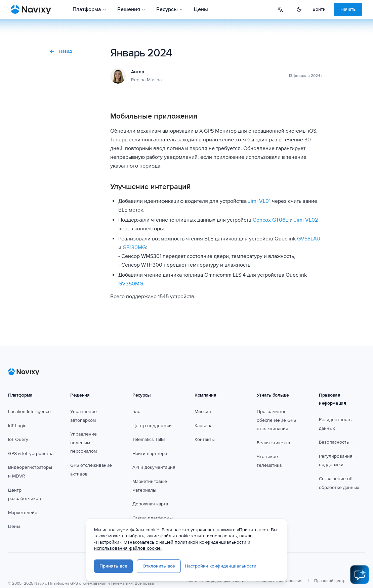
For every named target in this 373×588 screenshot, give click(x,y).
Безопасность (334, 442)
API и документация (154, 467)
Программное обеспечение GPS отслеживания (276, 420)
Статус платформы (153, 518)
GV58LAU (309, 239)
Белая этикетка (273, 443)
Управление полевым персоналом (84, 443)
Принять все (113, 566)
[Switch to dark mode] (299, 9)
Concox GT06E (271, 220)
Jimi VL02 (306, 220)
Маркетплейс (23, 513)
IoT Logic (17, 426)
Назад (61, 51)
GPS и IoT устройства (31, 454)
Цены (201, 9)
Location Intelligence (29, 412)
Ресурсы (170, 9)
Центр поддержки (152, 426)
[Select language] (280, 9)
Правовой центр (330, 581)
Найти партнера (150, 454)
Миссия (203, 412)
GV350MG (131, 284)
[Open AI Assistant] (360, 575)
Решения (131, 9)
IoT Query (18, 439)
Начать (348, 9)
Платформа (90, 9)
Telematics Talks (149, 439)
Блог (137, 412)
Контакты (205, 439)
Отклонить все (159, 566)
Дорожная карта (150, 504)
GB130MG (134, 247)
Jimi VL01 (259, 201)
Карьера (203, 426)
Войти (319, 9)
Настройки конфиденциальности (221, 566)
